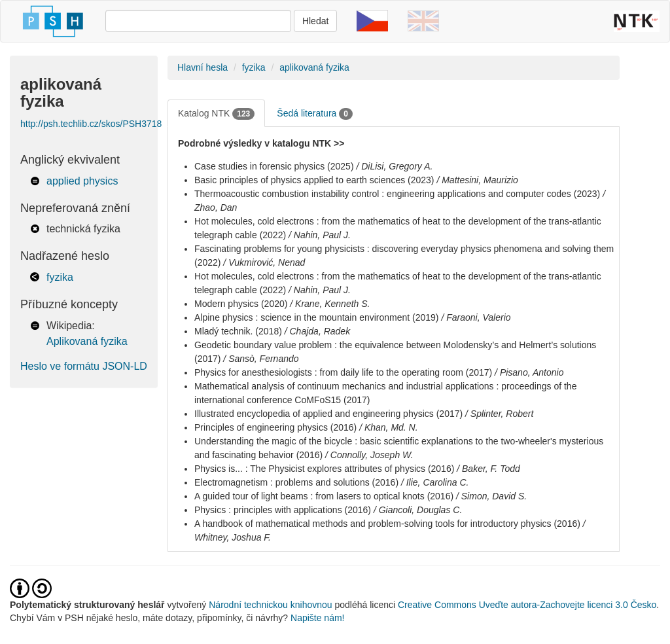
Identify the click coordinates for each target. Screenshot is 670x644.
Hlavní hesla (203, 67)
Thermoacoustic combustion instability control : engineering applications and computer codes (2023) (397, 194)
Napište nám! (317, 618)
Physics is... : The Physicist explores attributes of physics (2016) (324, 469)
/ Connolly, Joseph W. (369, 455)
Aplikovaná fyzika (87, 341)
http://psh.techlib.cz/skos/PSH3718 (91, 124)
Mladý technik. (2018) (238, 331)
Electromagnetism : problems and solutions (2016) (296, 482)
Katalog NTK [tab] (216, 114)
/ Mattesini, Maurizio (477, 180)
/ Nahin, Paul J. (320, 235)
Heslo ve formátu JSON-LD (84, 366)
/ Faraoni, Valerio (476, 317)
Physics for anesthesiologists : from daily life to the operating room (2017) (343, 372)
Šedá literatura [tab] (315, 114)
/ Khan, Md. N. (388, 427)
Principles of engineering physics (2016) (275, 427)
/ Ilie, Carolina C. (435, 482)
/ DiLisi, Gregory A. (394, 166)
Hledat (315, 21)
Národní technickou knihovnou (270, 605)
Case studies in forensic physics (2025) (274, 166)
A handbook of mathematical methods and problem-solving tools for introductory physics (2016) (387, 524)
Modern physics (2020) (241, 304)
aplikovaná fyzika (314, 67)
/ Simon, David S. (491, 496)
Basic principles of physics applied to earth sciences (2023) (314, 180)
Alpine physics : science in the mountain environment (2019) (317, 317)
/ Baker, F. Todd (488, 469)
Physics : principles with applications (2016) (283, 510)
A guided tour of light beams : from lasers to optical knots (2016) (324, 496)
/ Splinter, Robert (499, 414)
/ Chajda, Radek (317, 331)
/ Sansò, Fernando (261, 359)
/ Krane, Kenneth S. (330, 304)
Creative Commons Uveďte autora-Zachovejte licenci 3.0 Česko (527, 605)
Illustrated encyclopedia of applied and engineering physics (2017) (328, 414)
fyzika (60, 277)
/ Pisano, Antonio (529, 372)
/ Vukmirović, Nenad (264, 262)
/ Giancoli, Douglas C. (418, 510)
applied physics (82, 181)
